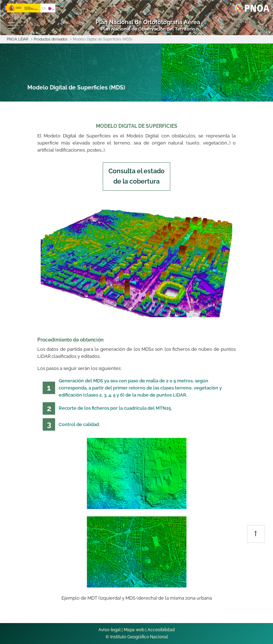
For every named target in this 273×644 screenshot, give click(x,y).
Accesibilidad (161, 630)
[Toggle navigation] (11, 26)
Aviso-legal (109, 630)
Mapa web (134, 630)
